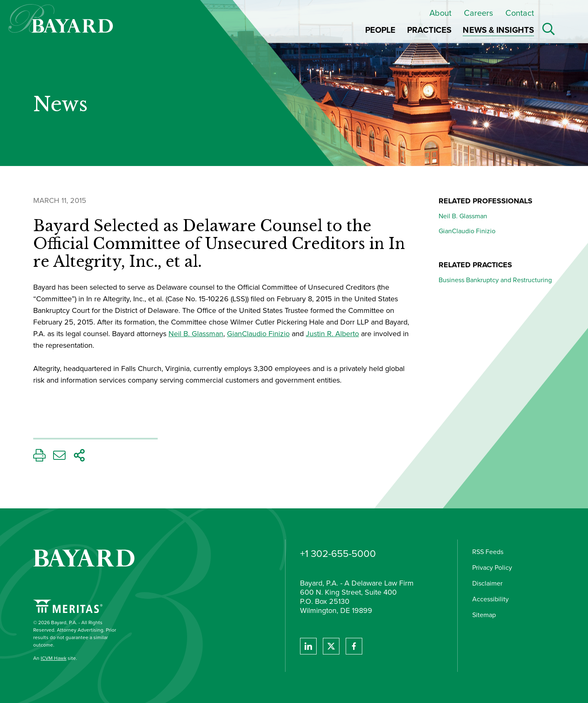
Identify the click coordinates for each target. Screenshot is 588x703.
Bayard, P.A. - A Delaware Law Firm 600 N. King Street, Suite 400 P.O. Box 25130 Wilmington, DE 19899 (357, 597)
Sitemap (484, 615)
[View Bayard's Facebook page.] (354, 646)
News (60, 105)
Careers (478, 13)
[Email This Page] (59, 458)
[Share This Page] (79, 458)
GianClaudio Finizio (258, 334)
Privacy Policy (492, 568)
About (440, 13)
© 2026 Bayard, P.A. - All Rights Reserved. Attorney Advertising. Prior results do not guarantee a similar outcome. (75, 634)
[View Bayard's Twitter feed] (331, 646)
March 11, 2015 (60, 200)
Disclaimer (487, 583)
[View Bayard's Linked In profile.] (308, 646)
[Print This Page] (39, 458)
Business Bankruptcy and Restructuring (495, 280)
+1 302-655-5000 (338, 554)
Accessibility (490, 599)
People (381, 30)
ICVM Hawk (54, 658)
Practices (429, 30)
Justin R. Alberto (332, 334)
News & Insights (498, 30)
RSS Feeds (488, 552)
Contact (520, 13)
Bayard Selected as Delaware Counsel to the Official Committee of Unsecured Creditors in (219, 244)
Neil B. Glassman (196, 334)
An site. (55, 658)
